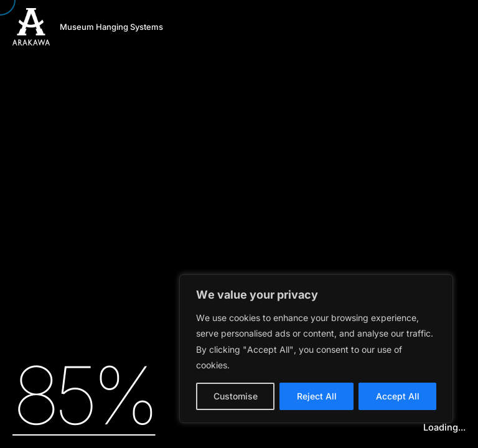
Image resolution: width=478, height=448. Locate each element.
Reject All (317, 396)
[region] (316, 349)
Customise (236, 396)
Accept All (398, 396)
